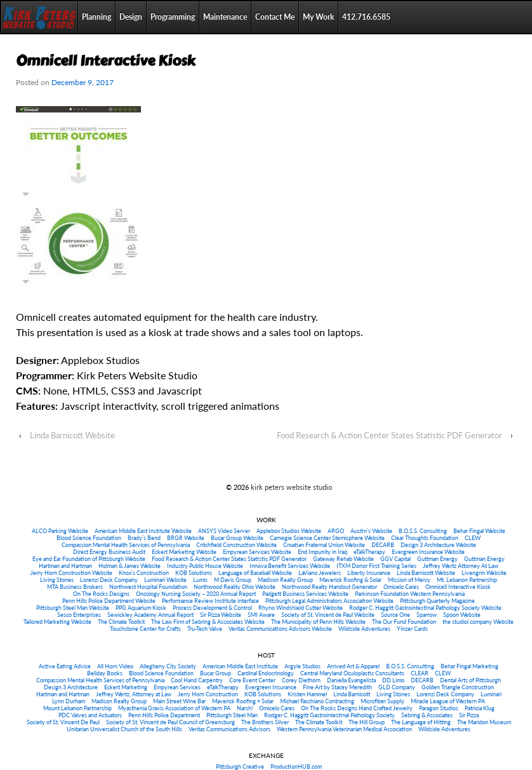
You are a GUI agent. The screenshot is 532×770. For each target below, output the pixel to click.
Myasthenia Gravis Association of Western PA (174, 708)
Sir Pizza (469, 715)
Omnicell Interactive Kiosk (458, 587)
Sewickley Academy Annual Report (150, 615)
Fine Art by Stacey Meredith (337, 687)
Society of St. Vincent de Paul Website (328, 615)
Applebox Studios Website (289, 531)
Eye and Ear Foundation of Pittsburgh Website (89, 559)
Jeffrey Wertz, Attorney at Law (134, 694)
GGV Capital (396, 559)
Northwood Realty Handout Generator (329, 587)
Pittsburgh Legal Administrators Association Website (329, 601)
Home (39, 17)
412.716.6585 (366, 17)
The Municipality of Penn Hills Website (318, 622)
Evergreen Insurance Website (428, 552)
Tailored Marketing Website (57, 622)
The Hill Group (367, 722)
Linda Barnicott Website (72, 435)
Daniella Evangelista (351, 680)
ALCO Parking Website (60, 531)
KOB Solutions (194, 573)
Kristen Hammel (307, 694)
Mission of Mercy (409, 580)
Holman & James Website (130, 566)
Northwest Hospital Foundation (148, 587)
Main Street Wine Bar (179, 701)
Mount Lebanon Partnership (77, 708)
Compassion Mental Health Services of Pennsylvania (126, 545)
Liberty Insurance (369, 573)
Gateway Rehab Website (343, 559)
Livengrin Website (484, 573)
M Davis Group (233, 580)
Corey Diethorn (301, 680)
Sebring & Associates (427, 715)
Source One (396, 615)
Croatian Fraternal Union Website (324, 545)
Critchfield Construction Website (236, 545)
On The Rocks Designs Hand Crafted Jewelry (357, 708)
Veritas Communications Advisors (229, 729)
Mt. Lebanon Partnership (467, 580)
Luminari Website (165, 580)
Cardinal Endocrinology (266, 673)
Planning (96, 17)
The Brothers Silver (265, 722)
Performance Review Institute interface (210, 601)
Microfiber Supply (382, 701)
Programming (173, 17)
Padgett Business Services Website (305, 594)
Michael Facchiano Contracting (317, 701)
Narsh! (245, 708)
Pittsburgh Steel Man (232, 715)
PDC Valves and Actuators (90, 715)
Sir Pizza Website (221, 615)
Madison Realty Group (285, 580)
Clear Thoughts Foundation (425, 538)
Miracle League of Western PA (448, 701)
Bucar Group (216, 673)
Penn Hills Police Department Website (109, 601)
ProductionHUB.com (296, 767)
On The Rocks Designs (101, 594)
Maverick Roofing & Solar (350, 580)
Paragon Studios (439, 708)
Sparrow (427, 615)
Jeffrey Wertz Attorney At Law (461, 566)
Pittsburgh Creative (240, 767)
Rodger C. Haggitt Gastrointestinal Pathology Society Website (425, 608)
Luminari (491, 694)
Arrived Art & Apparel (353, 666)
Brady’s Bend (144, 538)
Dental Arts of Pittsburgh (470, 680)
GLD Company (397, 687)
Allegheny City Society (168, 666)
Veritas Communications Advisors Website (280, 629)
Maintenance (225, 17)
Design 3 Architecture (71, 687)
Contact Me (275, 17)
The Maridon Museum (484, 722)
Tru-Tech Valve (205, 629)
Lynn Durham (69, 701)
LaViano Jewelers (320, 573)
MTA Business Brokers (75, 587)
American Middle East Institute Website (143, 531)
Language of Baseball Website (255, 573)
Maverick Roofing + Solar (243, 701)
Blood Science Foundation (89, 538)
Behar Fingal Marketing (469, 666)
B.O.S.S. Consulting (423, 531)
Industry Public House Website (205, 566)
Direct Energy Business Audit (109, 552)
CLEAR (420, 673)
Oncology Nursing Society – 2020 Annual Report (196, 594)
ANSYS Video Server (224, 531)
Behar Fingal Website (479, 531)
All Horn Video (115, 666)
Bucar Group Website (237, 538)
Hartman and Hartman (65, 566)
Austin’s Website (371, 531)
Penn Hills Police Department (164, 715)
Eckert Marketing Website (184, 552)
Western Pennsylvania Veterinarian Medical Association (344, 729)
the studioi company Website (478, 622)
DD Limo (393, 680)
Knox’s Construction (144, 573)
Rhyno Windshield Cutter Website (301, 608)
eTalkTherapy (369, 552)
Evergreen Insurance (271, 687)
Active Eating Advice (65, 666)
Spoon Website (462, 615)
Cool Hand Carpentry (197, 680)
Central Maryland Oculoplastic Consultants (352, 673)
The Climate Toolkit (121, 622)
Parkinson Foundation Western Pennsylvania (410, 594)
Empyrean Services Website (257, 552)
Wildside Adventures (364, 629)
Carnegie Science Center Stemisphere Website (327, 538)
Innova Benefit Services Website (290, 566)
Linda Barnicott (352, 694)
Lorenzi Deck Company (109, 580)
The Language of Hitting (421, 722)
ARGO (336, 531)
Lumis (200, 580)
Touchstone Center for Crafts (145, 629)
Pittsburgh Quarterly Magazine (437, 601)
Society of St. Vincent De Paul (63, 722)
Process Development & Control (212, 608)
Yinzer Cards (412, 629)
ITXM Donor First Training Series (376, 566)
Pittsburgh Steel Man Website (73, 608)
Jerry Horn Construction (208, 694)
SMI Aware (261, 615)
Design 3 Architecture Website (438, 545)
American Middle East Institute (240, 666)
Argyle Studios (303, 666)
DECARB (383, 545)
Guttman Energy (437, 559)
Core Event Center (252, 680)
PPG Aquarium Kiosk (141, 608)
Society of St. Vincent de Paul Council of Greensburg (170, 722)
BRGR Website (186, 538)
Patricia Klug (480, 708)
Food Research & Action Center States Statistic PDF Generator (389, 435)
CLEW (473, 538)
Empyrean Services (177, 687)
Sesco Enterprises (79, 615)
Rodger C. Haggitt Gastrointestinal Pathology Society (329, 715)
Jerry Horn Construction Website (71, 573)
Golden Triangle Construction (458, 687)
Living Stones (57, 580)
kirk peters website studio (290, 487)
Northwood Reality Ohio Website (235, 587)
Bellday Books (105, 673)
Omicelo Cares (401, 587)
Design (131, 17)
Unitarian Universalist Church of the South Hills (124, 729)
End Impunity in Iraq (323, 552)
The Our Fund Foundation (404, 622)
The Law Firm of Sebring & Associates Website (208, 622)
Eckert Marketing (126, 687)
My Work (318, 17)
